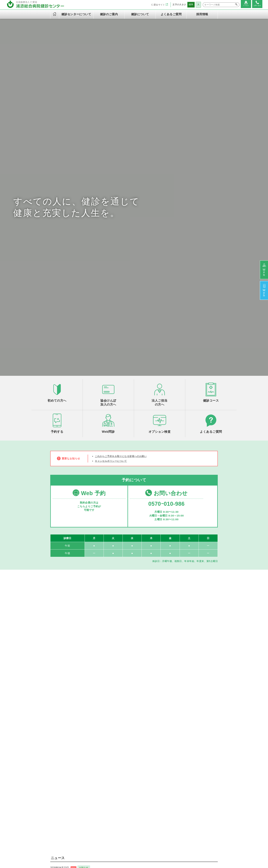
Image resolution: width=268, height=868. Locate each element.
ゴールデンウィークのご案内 (69, 589)
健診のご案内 (133, 766)
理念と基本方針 (105, 776)
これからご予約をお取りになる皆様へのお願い (124, 237)
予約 (263, 292)
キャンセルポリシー (107, 823)
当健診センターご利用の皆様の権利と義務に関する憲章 (107, 816)
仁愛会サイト (157, 5)
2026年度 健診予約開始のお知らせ (72, 616)
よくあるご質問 (171, 14)
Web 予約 (89, 275)
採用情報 (202, 14)
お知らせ (87, 571)
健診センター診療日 (107, 787)
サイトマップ (144, 857)
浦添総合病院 (117, 852)
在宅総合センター (173, 852)
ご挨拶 (100, 772)
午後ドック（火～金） (140, 772)
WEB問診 (164, 787)
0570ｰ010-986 (165, 287)
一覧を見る (134, 654)
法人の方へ (165, 776)
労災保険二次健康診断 (140, 794)
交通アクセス (104, 791)
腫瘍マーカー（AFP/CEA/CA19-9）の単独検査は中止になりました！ (94, 603)
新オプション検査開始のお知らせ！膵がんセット (81, 642)
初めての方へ (166, 772)
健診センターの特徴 (107, 780)
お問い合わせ (165, 275)
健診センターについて (107, 766)
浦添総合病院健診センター (144, 852)
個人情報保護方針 (106, 805)
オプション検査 (136, 790)
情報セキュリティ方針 (109, 809)
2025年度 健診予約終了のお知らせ (72, 629)
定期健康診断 (135, 780)
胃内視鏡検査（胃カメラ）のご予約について (78, 576)
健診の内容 (102, 783)
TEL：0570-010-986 (63, 784)
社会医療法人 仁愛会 (62, 763)
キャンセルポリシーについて (113, 242)
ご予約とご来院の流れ (171, 780)
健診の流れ (165, 783)
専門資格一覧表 (105, 794)
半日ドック (134, 776)
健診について (164, 766)
